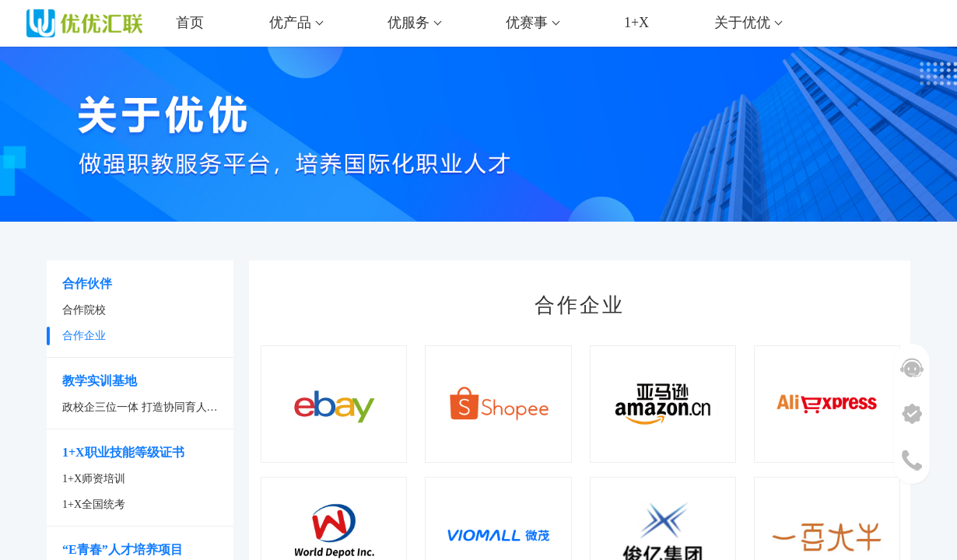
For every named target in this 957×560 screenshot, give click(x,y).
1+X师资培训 (94, 479)
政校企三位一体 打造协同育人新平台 (148, 407)
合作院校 (84, 310)
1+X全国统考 (94, 504)
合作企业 (84, 336)
